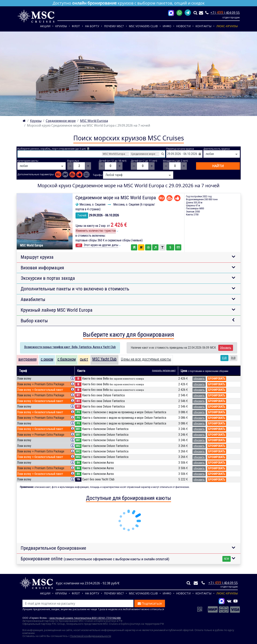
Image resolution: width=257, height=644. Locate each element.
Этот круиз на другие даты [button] (97, 245)
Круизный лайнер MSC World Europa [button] (57, 310)
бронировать (217, 379)
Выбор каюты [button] (34, 321)
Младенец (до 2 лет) (175, 161)
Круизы (61, 26)
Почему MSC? (114, 26)
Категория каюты (28, 161)
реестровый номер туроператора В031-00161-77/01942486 (85, 618)
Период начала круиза (180, 149)
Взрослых (73, 161)
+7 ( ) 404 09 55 (225, 13)
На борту (92, 26)
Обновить (226, 348)
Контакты (203, 26)
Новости (183, 26)
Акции (45, 26)
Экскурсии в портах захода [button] (48, 278)
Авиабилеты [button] (33, 299)
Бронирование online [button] (126, 559)
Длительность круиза (216, 149)
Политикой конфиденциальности (91, 636)
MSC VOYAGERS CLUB (143, 26)
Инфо (167, 26)
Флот (76, 26)
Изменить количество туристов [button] (96, 231)
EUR (224, 358)
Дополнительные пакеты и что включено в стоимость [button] (75, 289)
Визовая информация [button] (42, 268)
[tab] (28, 360)
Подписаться (150, 603)
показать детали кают (164, 370)
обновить (199, 379)
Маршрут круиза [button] (37, 257)
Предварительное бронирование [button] (53, 548)
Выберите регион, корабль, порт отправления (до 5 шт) (53, 149)
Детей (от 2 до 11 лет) (144, 161)
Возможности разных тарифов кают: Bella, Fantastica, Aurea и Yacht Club (70, 347)
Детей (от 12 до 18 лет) (112, 161)
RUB (233, 358)
